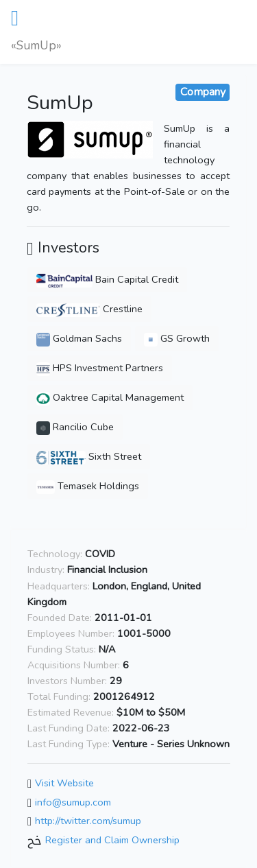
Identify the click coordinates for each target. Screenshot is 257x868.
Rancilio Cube (75, 427)
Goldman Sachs (79, 338)
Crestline (89, 309)
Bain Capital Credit (107, 279)
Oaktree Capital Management (110, 397)
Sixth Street (89, 456)
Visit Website (64, 783)
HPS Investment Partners (100, 368)
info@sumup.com (73, 802)
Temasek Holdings (88, 486)
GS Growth (177, 338)
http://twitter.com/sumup (88, 821)
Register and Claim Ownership (112, 840)
